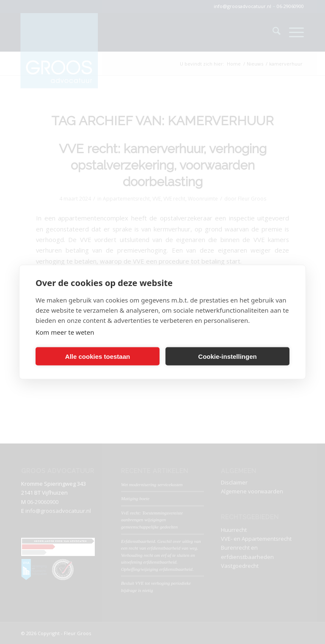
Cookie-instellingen (227, 356)
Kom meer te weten (65, 332)
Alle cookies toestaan (98, 356)
